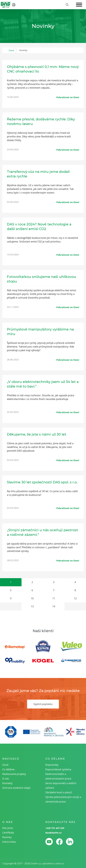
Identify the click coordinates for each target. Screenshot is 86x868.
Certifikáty (8, 833)
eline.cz (60, 864)
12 (75, 598)
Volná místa (9, 842)
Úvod (11, 50)
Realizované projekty (14, 774)
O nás (6, 779)
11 (54, 598)
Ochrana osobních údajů (16, 788)
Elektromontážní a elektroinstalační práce (58, 776)
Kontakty (7, 783)
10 (32, 598)
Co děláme (8, 769)
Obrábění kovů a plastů (59, 792)
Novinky (7, 837)
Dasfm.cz (36, 864)
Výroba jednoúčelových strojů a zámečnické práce (63, 799)
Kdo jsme (8, 828)
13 (32, 606)
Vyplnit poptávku (43, 704)
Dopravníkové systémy (58, 769)
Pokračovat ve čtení (68, 97)
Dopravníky (52, 765)
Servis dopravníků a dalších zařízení (61, 785)
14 (54, 606)
